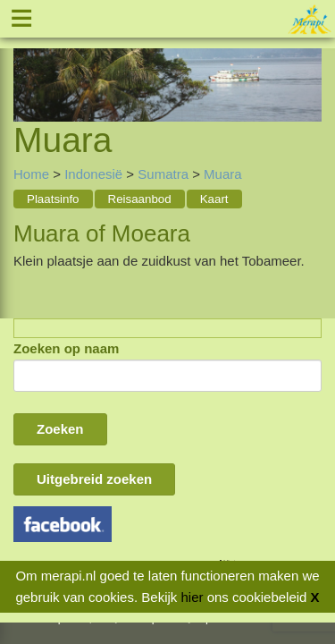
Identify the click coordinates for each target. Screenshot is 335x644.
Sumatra (163, 174)
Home (31, 174)
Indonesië (93, 174)
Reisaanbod (140, 199)
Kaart (214, 199)
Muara (223, 174)
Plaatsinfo (53, 199)
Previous (27, 64)
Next (308, 64)
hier (192, 597)
